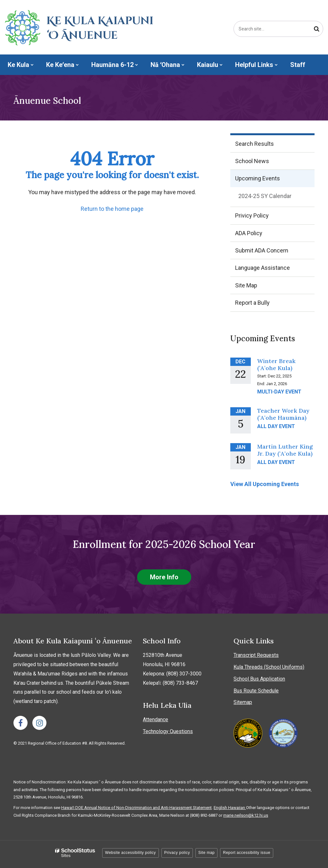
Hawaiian (237, 808)
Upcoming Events (258, 178)
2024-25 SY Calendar (276, 197)
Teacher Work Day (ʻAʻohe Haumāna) (283, 414)
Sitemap (243, 702)
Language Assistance (262, 268)
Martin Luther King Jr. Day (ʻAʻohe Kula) (285, 450)
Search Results (254, 144)
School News (252, 161)
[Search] (316, 29)
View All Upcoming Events (265, 484)
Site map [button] (206, 853)
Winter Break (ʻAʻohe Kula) (276, 364)
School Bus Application (259, 679)
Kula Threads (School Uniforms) (269, 667)
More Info (164, 577)
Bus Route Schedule (256, 691)
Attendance (156, 719)
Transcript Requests (256, 655)
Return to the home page (112, 209)
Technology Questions (168, 731)
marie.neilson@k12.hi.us (246, 815)
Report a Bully (263, 305)
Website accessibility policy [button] (131, 853)
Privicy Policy (252, 215)
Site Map (246, 285)
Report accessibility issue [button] (247, 853)
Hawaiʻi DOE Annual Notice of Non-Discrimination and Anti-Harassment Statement (136, 808)
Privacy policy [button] (177, 853)
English (221, 808)
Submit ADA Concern (262, 250)
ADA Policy (249, 233)
